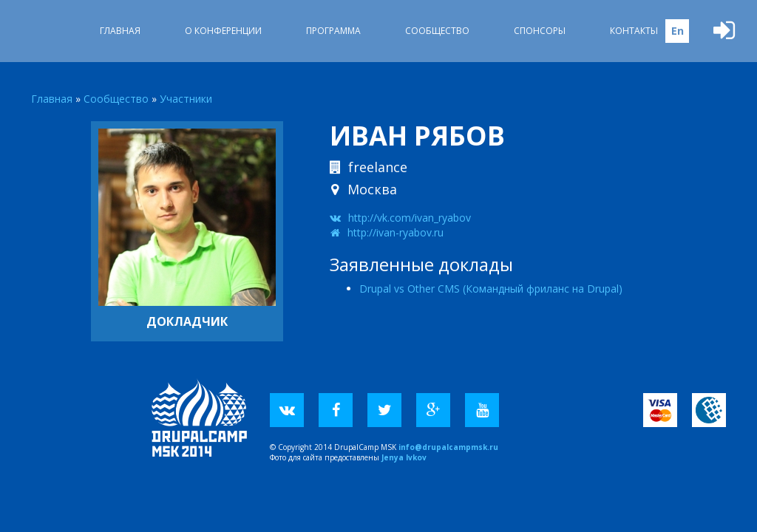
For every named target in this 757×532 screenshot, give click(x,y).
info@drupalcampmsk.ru (448, 447)
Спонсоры (540, 31)
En (678, 31)
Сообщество (437, 31)
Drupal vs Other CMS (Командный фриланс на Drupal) (491, 289)
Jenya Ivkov (404, 457)
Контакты (634, 31)
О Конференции (223, 31)
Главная (120, 31)
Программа (333, 31)
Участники (186, 99)
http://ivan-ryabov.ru (396, 232)
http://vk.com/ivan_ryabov (410, 218)
